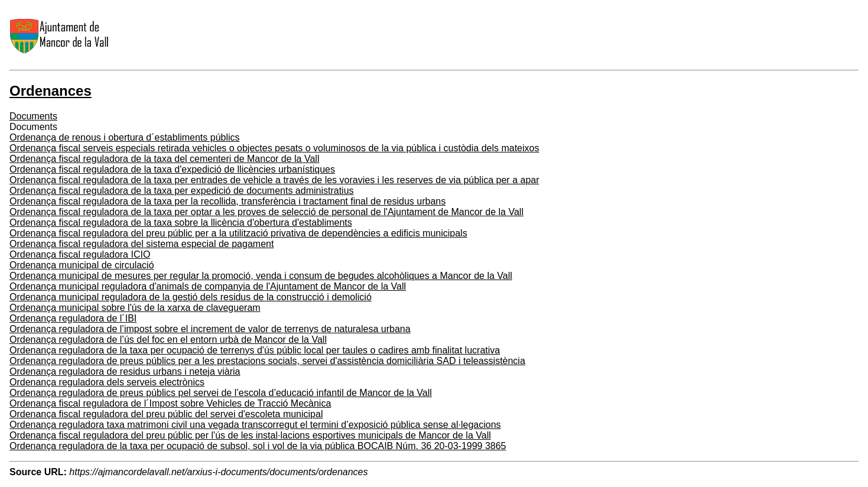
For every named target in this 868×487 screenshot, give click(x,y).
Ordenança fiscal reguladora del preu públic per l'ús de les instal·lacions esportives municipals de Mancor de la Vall (250, 435)
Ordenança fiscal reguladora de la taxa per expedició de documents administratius (182, 191)
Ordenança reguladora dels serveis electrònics (107, 382)
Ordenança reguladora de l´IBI (73, 318)
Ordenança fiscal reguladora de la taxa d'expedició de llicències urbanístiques (172, 169)
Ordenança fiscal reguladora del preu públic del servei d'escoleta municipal (166, 414)
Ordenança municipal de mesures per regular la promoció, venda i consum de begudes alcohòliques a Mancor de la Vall (261, 276)
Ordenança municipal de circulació (82, 265)
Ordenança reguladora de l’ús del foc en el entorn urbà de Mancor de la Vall (168, 340)
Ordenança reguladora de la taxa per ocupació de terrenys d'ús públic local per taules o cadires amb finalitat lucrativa (255, 350)
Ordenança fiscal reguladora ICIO (80, 254)
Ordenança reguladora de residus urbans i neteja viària (125, 371)
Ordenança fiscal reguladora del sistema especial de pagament (142, 244)
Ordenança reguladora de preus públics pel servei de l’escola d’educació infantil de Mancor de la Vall (221, 393)
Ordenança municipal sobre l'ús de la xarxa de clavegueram (135, 308)
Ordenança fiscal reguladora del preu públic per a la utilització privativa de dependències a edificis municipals (238, 233)
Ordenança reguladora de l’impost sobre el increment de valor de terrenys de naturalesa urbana (210, 329)
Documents (33, 116)
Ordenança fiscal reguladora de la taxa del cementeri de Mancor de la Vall (164, 159)
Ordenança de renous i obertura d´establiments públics (125, 137)
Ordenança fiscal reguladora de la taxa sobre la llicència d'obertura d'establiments (181, 223)
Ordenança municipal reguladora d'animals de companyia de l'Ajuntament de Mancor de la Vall (208, 286)
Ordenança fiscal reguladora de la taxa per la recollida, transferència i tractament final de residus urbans (227, 201)
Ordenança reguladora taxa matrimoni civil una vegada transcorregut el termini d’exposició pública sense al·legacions (255, 425)
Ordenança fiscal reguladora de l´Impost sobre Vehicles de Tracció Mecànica (170, 403)
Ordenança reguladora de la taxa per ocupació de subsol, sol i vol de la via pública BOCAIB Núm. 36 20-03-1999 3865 (258, 446)
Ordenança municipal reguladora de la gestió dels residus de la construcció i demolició (191, 297)
